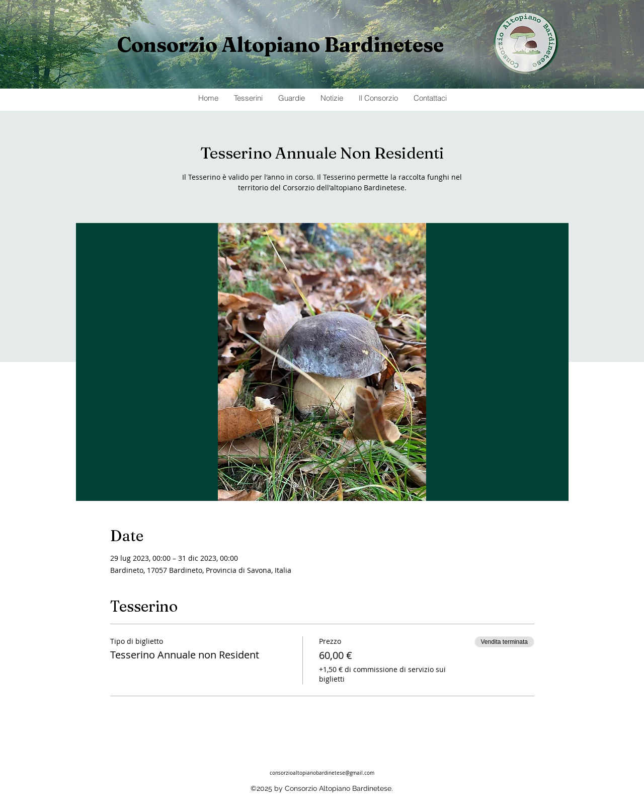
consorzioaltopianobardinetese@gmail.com (322, 773)
